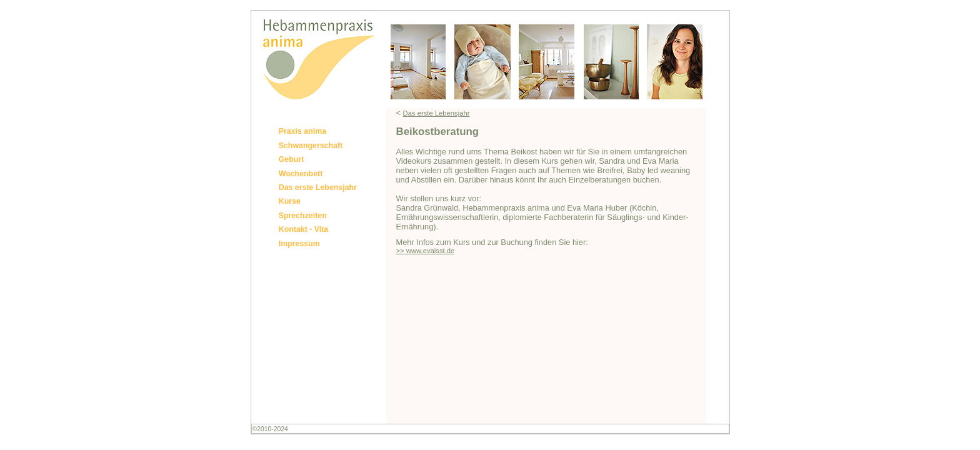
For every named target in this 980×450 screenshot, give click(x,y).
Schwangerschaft (311, 146)
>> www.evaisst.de (426, 251)
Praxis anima (302, 131)
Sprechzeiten (303, 216)
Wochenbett (301, 174)
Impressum (299, 244)
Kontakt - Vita (304, 229)
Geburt (292, 159)
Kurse (290, 201)
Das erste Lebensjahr (318, 187)
